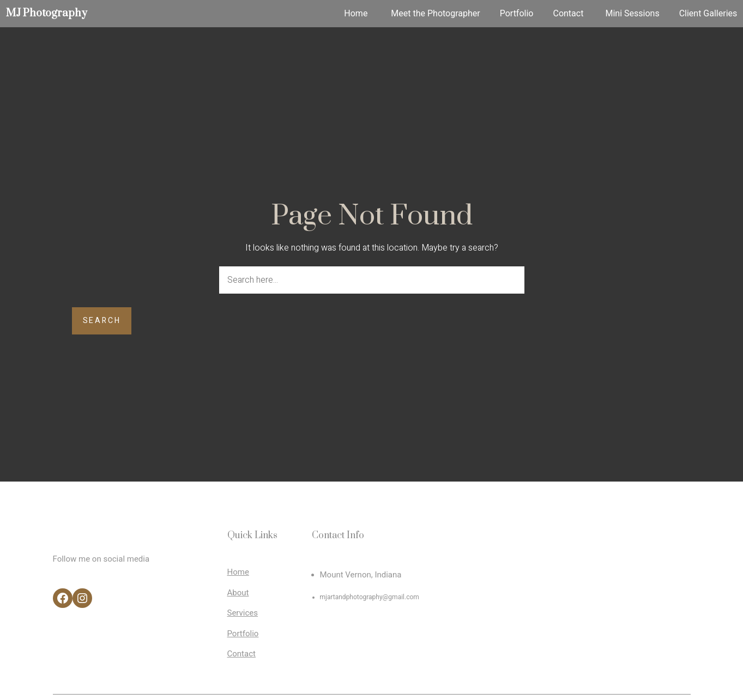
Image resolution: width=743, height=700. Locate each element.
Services (243, 613)
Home (238, 572)
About (238, 593)
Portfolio (243, 634)
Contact (241, 654)
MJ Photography (47, 13)
